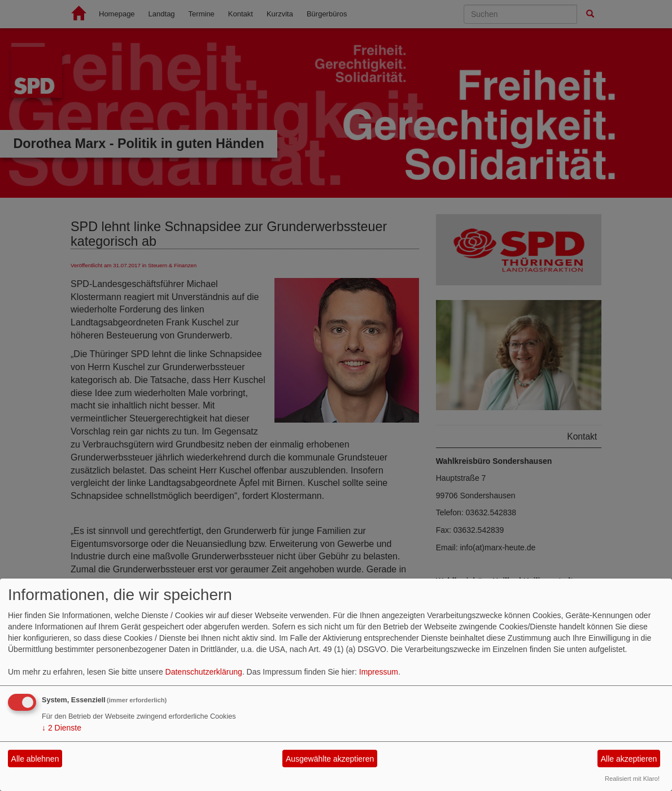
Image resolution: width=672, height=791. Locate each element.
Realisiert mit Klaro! (632, 779)
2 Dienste (62, 728)
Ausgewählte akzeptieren (330, 759)
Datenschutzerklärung (204, 672)
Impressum (379, 672)
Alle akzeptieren (629, 759)
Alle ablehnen (35, 759)
